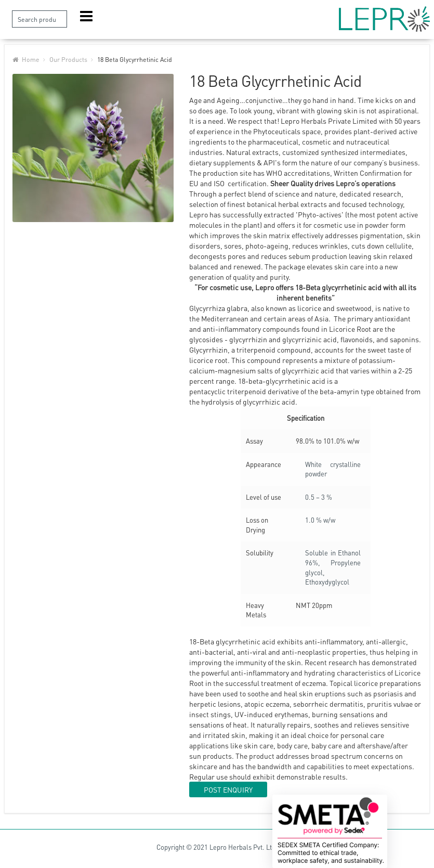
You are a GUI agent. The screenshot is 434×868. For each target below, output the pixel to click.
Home (31, 59)
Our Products (68, 59)
